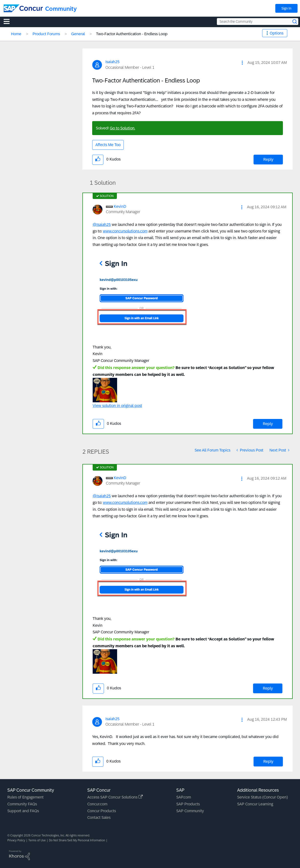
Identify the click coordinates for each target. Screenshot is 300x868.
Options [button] (277, 33)
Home (16, 34)
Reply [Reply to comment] (268, 424)
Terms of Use (37, 840)
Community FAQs (22, 804)
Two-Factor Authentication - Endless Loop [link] (132, 34)
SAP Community (190, 811)
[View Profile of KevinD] (120, 206)
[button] (242, 63)
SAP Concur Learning (255, 804)
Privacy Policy (16, 840)
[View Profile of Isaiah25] (112, 62)
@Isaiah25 (102, 225)
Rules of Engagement (25, 797)
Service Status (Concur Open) (262, 797)
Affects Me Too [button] (108, 145)
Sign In (286, 8)
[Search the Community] (258, 22)
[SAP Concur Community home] (23, 8)
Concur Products (102, 811)
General (78, 34)
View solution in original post (117, 406)
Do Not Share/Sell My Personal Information (77, 840)
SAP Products (188, 804)
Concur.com (97, 804)
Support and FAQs (23, 811)
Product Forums (46, 34)
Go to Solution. (122, 128)
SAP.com (184, 797)
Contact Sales (99, 817)
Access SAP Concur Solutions (115, 797)
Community (61, 9)
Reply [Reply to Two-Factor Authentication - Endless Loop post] (268, 159)
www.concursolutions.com (125, 231)
